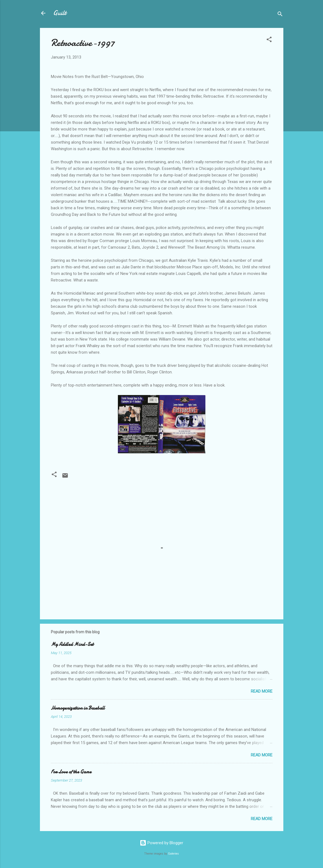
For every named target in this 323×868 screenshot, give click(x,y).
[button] (269, 40)
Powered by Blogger (161, 843)
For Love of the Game (71, 772)
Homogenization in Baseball (78, 708)
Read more (262, 691)
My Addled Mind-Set (72, 644)
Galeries (173, 854)
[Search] (280, 15)
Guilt (60, 13)
